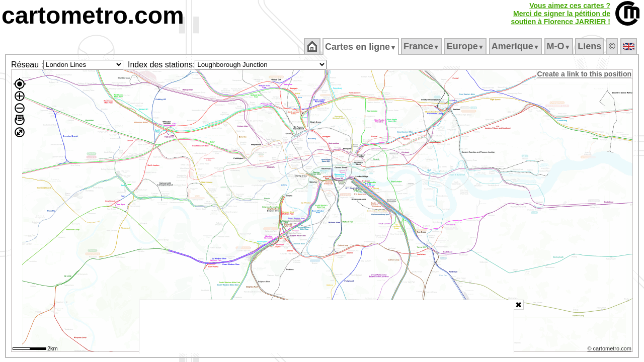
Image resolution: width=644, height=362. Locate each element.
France (422, 46)
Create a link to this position (585, 74)
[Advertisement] (327, 327)
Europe (466, 46)
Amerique (516, 46)
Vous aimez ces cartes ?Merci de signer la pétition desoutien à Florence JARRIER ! (560, 14)
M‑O (559, 46)
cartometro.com (93, 15)
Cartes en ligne (361, 47)
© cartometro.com (610, 350)
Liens (590, 46)
